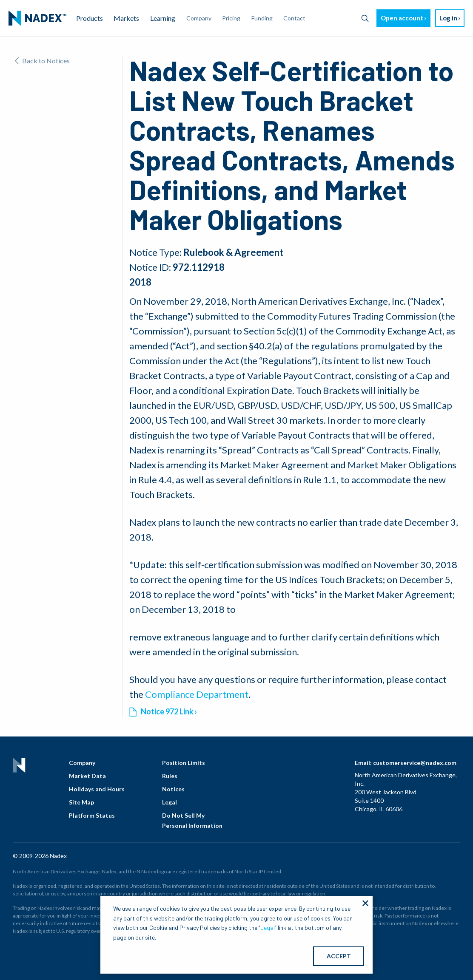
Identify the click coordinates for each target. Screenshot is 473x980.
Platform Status (92, 815)
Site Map (81, 802)
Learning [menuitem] (163, 18)
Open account (402, 18)
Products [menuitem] (90, 18)
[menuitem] (37, 18)
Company (82, 763)
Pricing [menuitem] (231, 18)
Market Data (87, 776)
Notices (173, 789)
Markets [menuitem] (126, 18)
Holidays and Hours (97, 789)
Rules (170, 776)
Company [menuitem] (199, 18)
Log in (448, 18)
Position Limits (184, 763)
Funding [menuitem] (262, 18)
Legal (170, 802)
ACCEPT (339, 956)
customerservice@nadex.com (415, 763)
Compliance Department (197, 694)
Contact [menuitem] (294, 18)
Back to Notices (42, 61)
